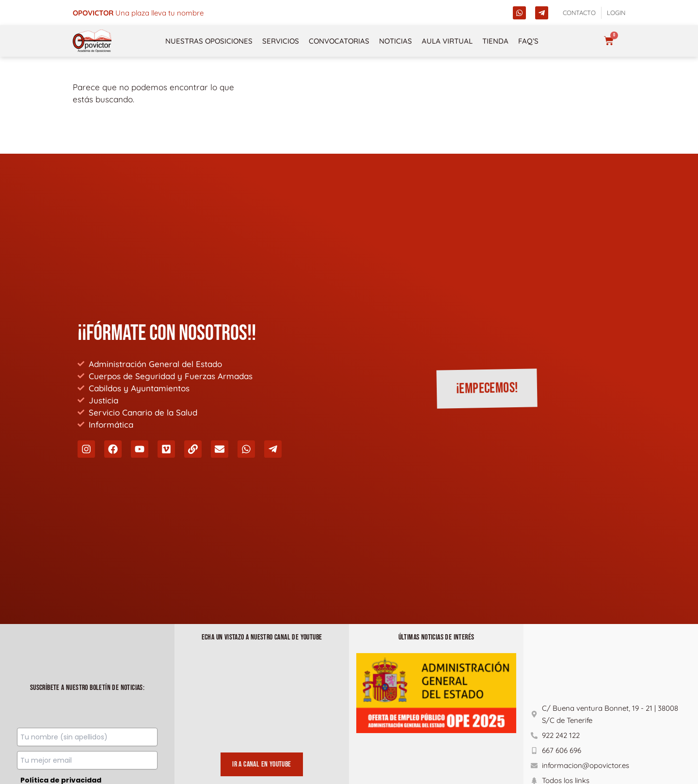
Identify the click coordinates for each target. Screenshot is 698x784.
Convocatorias (339, 41)
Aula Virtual (447, 41)
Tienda (495, 41)
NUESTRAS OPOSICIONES (209, 41)
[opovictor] (92, 41)
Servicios (281, 41)
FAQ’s (528, 41)
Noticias (396, 41)
